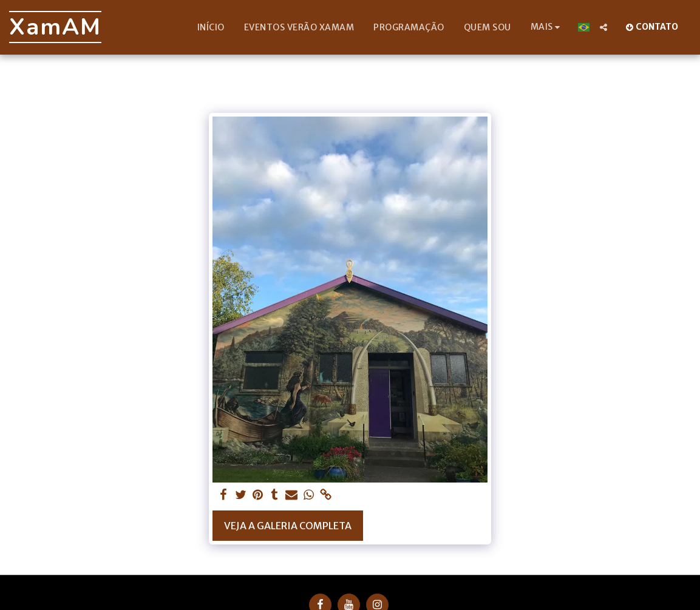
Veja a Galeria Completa (288, 526)
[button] (603, 27)
